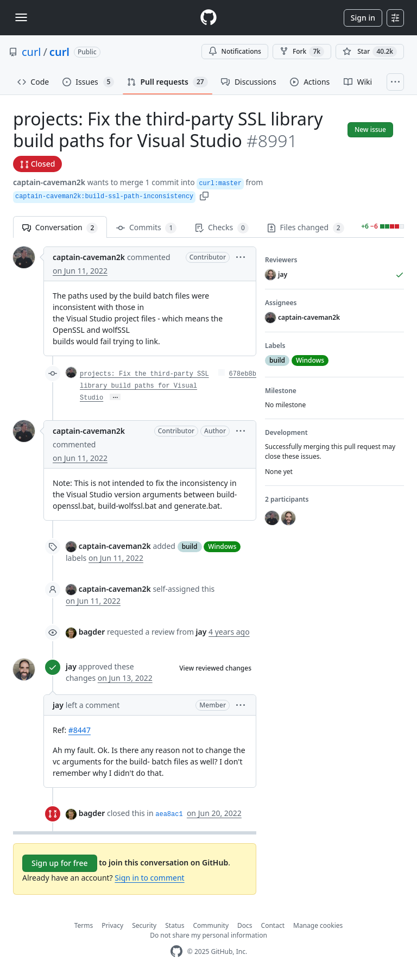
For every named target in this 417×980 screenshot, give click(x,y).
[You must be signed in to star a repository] (370, 52)
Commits (146, 228)
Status (175, 925)
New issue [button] (370, 129)
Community (211, 925)
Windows (222, 546)
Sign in (363, 18)
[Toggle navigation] (21, 17)
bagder (92, 632)
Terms (84, 925)
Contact (273, 925)
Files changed (306, 228)
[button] (204, 195)
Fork (302, 52)
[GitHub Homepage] (176, 951)
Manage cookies (318, 925)
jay (71, 666)
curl (31, 52)
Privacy (112, 925)
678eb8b (243, 374)
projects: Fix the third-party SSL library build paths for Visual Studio (144, 386)
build (190, 546)
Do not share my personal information (208, 935)
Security (144, 925)
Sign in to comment (149, 878)
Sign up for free (60, 863)
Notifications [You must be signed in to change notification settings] (235, 51)
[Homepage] (208, 18)
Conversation (60, 228)
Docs (245, 925)
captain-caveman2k (49, 182)
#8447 (80, 730)
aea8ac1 (169, 814)
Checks (222, 228)
